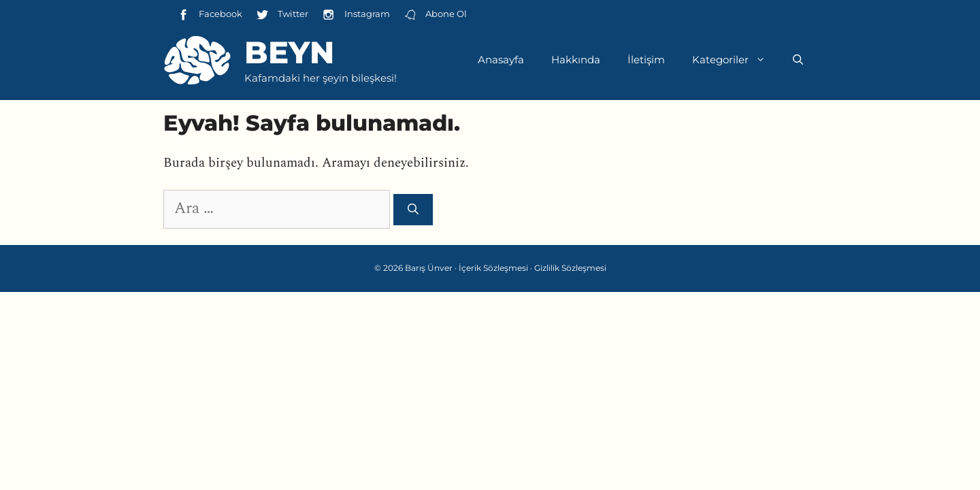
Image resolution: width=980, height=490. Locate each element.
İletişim (646, 60)
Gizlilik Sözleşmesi (570, 268)
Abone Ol (435, 15)
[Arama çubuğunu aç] (798, 60)
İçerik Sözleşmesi (493, 268)
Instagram (356, 15)
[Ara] (413, 210)
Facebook (210, 15)
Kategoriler (736, 60)
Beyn (289, 52)
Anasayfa (501, 60)
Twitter (282, 15)
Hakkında (576, 60)
